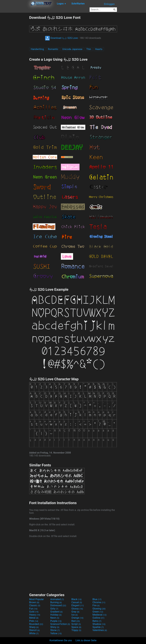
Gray (75, 612)
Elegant (78, 605)
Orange (77, 618)
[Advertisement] (15, 61)
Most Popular (37, 599)
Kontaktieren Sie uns (61, 640)
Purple (56, 621)
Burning (56, 602)
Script (76, 624)
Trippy (76, 630)
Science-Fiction (60, 624)
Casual (77, 602)
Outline (98, 618)
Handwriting (37, 49)
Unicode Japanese (72, 49)
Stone (55, 630)
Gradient (56, 612)
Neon (55, 618)
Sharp (34, 627)
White (34, 633)
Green (98, 612)
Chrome (99, 602)
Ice (75, 615)
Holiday (56, 615)
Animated (57, 599)
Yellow (56, 633)
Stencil (34, 630)
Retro (97, 621)
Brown (34, 602)
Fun (33, 609)
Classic (35, 605)
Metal (34, 618)
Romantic (53, 49)
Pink (34, 621)
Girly (54, 609)
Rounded (36, 624)
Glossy (77, 609)
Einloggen (109, 4)
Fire (96, 605)
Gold (34, 612)
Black (77, 599)
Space (76, 627)
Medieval (100, 615)
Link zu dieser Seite (86, 640)
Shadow (99, 624)
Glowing (99, 609)
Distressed (58, 605)
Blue (97, 599)
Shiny (55, 627)
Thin (89, 49)
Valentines (100, 630)
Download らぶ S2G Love (61, 38)
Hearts (99, 49)
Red (76, 621)
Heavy (35, 615)
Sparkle (98, 627)
